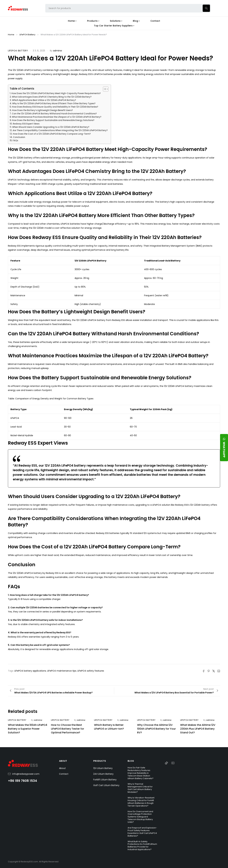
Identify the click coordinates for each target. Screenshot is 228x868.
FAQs (15, 141)
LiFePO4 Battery (27, 35)
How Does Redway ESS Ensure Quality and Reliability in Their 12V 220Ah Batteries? (55, 107)
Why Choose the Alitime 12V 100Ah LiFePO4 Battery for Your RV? (156, 729)
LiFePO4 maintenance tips (62, 671)
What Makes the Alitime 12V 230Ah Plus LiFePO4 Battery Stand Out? (198, 729)
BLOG (131, 761)
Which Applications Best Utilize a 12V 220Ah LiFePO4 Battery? (44, 100)
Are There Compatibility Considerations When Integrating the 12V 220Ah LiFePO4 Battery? (60, 130)
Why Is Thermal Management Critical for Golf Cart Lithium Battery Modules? (140, 788)
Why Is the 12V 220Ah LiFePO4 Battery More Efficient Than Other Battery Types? (54, 104)
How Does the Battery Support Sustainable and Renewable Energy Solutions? (53, 120)
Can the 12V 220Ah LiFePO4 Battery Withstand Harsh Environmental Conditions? (54, 114)
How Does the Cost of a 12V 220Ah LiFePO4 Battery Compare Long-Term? (52, 134)
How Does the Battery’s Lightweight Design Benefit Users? (42, 110)
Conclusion (19, 137)
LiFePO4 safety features (91, 671)
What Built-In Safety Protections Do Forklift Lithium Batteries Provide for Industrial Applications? (142, 846)
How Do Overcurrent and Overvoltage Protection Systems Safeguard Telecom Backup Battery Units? (140, 817)
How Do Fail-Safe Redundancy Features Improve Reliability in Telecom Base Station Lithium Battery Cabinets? (141, 773)
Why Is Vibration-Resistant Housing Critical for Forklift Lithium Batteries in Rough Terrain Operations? (141, 802)
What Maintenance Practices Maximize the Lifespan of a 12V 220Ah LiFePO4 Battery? (57, 117)
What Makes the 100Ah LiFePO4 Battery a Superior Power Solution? (28, 729)
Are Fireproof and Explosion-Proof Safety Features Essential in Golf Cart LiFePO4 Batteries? (142, 832)
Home (11, 35)
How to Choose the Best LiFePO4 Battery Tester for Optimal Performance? (68, 729)
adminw (57, 51)
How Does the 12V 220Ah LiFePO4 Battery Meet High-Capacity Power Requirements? (56, 93)
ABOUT (63, 761)
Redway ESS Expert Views (26, 124)
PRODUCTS (100, 761)
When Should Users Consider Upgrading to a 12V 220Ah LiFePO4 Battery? (51, 127)
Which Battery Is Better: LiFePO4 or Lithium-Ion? (109, 727)
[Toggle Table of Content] (104, 89)
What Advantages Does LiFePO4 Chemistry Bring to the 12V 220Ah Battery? (52, 97)
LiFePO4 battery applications (30, 671)
